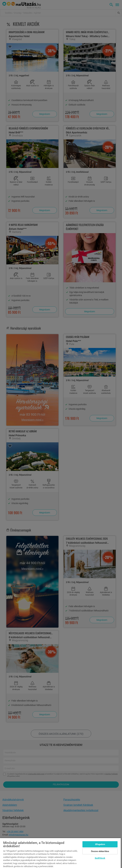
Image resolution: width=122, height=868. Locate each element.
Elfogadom (100, 844)
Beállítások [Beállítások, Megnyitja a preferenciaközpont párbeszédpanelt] (100, 858)
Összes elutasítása (100, 851)
